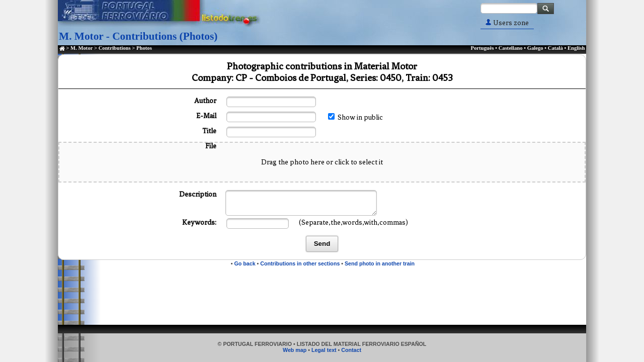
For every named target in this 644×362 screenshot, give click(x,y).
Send (322, 244)
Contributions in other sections (300, 263)
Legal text (324, 350)
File (211, 146)
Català (555, 48)
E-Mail (206, 116)
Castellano (511, 48)
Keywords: (199, 222)
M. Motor (82, 48)
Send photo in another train (380, 263)
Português (482, 48)
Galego (535, 48)
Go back (245, 263)
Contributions (115, 48)
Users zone (507, 23)
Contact (351, 350)
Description (198, 194)
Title (209, 131)
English (576, 48)
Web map (295, 350)
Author (205, 101)
